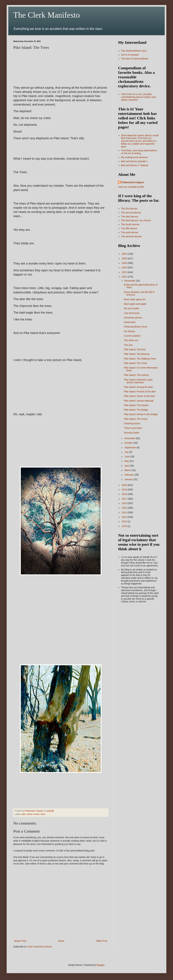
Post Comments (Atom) (40, 947)
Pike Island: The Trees (135, 363)
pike (24, 814)
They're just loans (133, 428)
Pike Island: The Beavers (137, 354)
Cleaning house (132, 423)
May (127, 461)
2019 (125, 490)
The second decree (131, 213)
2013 (125, 517)
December (130, 281)
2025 (125, 258)
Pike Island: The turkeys (136, 375)
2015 (125, 508)
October (129, 443)
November (130, 438)
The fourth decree (130, 224)
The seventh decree (131, 236)
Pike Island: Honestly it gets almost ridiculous (138, 381)
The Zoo (128, 345)
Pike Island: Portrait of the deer (140, 392)
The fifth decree (129, 228)
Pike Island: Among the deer (138, 387)
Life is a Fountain (130, 55)
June (127, 457)
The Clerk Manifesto (47, 15)
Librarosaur (130, 322)
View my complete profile (131, 187)
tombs (37, 814)
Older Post (102, 941)
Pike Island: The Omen (136, 419)
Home (61, 941)
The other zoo (131, 340)
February (129, 475)
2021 (125, 277)
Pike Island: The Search (136, 405)
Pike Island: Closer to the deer (140, 396)
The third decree (130, 217)
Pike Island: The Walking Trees (140, 359)
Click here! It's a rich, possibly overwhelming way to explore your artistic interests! (139, 97)
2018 (125, 494)
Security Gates (132, 433)
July (127, 452)
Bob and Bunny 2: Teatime (135, 165)
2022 (125, 272)
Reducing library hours (136, 327)
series (30, 814)
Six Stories (130, 331)
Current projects (132, 336)
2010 (125, 521)
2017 (125, 499)
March (128, 470)
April (127, 466)
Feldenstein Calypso (133, 182)
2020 (125, 485)
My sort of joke (131, 308)
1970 (125, 526)
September (130, 448)
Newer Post (20, 941)
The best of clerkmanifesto (135, 59)
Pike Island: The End (135, 349)
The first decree (129, 209)
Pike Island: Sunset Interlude (139, 401)
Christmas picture (133, 318)
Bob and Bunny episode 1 (134, 161)
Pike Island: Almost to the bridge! (141, 414)
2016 (125, 503)
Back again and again (135, 304)
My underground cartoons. (135, 157)
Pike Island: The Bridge (136, 410)
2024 (125, 263)
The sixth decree (130, 232)
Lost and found (132, 313)
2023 (125, 268)
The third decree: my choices (136, 220)
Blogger (100, 965)
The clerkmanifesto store (134, 51)
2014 (125, 512)
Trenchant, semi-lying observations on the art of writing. (139, 152)
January (129, 479)
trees (43, 814)
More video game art (135, 299)
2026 (125, 254)
